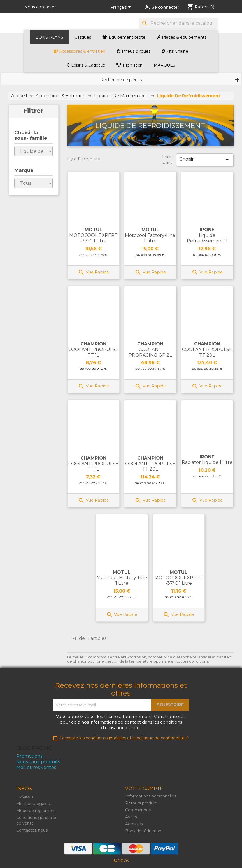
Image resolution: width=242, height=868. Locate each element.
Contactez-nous (32, 830)
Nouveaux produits (38, 762)
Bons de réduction (143, 831)
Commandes (138, 810)
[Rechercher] (178, 23)
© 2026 (121, 861)
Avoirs (131, 817)
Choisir (205, 160)
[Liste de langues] (122, 8)
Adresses (134, 824)
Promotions (29, 756)
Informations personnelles (151, 796)
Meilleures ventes (36, 767)
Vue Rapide (93, 272)
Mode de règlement (36, 811)
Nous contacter (40, 7)
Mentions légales (33, 804)
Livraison (25, 797)
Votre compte (144, 788)
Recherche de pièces (121, 80)
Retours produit (141, 803)
